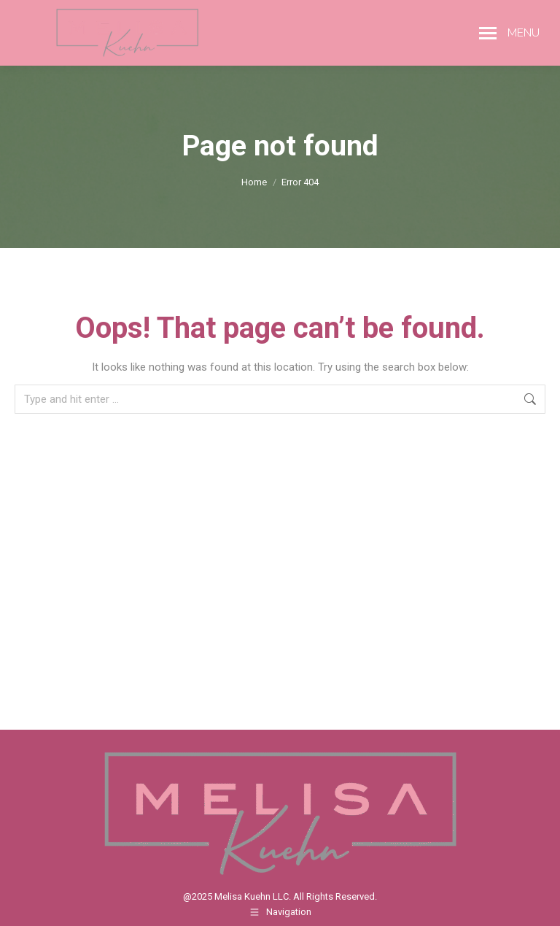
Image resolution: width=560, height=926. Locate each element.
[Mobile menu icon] (509, 33)
